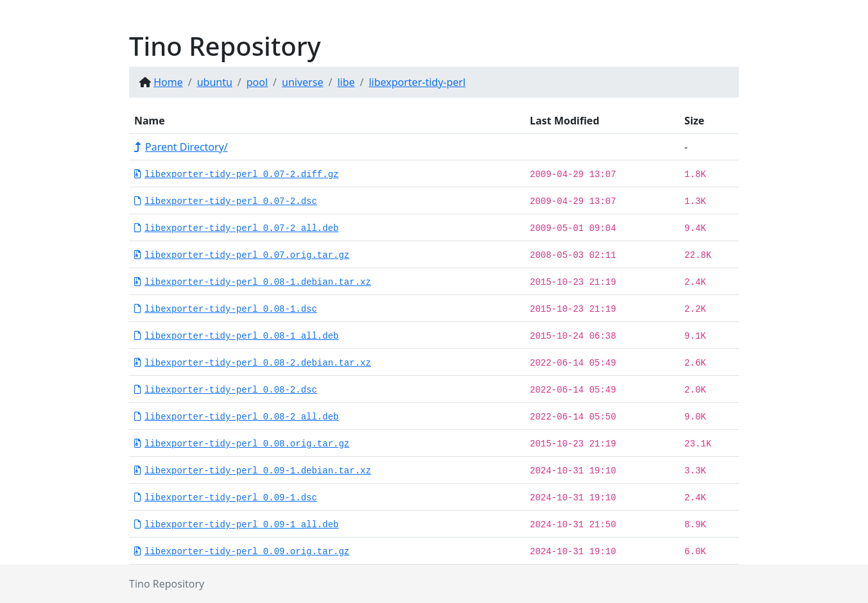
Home (168, 82)
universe (302, 82)
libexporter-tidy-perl (417, 82)
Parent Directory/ (181, 147)
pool (257, 82)
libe (346, 82)
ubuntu (215, 82)
